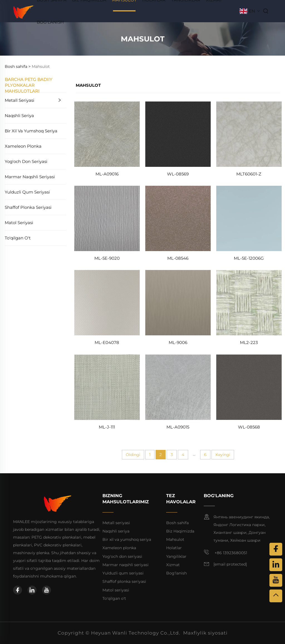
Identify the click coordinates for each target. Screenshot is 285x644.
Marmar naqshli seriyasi (30, 177)
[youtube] (46, 590)
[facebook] (18, 590)
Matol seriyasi (19, 223)
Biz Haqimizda (180, 531)
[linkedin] (32, 590)
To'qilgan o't (18, 238)
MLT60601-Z (249, 174)
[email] (230, 564)
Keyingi (223, 455)
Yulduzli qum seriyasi (27, 192)
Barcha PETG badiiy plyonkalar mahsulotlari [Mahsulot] (29, 85)
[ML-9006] (178, 302)
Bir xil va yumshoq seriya (31, 131)
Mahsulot (175, 539)
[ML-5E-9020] (107, 218)
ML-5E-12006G (249, 258)
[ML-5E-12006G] (249, 218)
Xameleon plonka (23, 146)
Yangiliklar (176, 556)
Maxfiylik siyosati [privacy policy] (205, 633)
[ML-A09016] (107, 134)
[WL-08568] (249, 387)
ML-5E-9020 (107, 258)
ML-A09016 (107, 174)
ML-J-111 (107, 427)
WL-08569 (178, 174)
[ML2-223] (249, 302)
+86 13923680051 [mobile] (225, 552)
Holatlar (174, 548)
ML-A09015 (178, 427)
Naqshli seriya (19, 116)
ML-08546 (178, 258)
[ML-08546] (178, 218)
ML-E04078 (107, 342)
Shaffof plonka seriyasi (28, 207)
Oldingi (133, 455)
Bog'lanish (50, 22)
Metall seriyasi (19, 100)
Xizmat (173, 565)
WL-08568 (249, 427)
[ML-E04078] (107, 302)
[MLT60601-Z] (249, 134)
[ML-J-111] (107, 387)
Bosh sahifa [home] (177, 523)
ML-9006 (178, 342)
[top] (276, 596)
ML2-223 (249, 342)
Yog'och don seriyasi (26, 161)
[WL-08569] (178, 134)
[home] (24, 11)
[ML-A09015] (178, 387)
